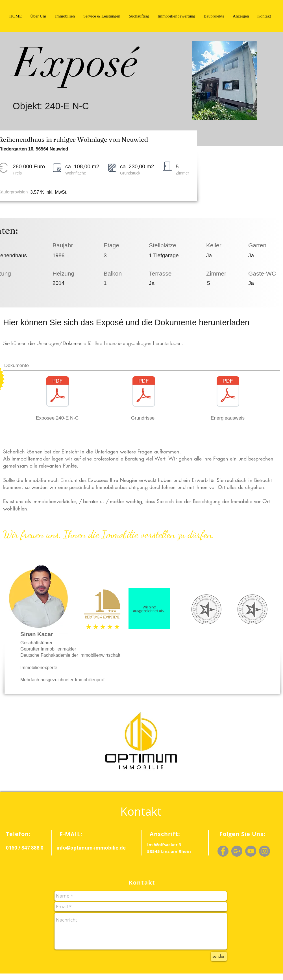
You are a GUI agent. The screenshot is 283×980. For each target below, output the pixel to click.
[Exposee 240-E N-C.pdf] (58, 395)
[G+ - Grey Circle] (237, 851)
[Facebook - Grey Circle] (223, 851)
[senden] (219, 956)
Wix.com (93, 977)
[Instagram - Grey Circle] (265, 851)
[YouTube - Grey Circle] (251, 851)
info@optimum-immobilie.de (91, 848)
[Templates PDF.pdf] (144, 395)
